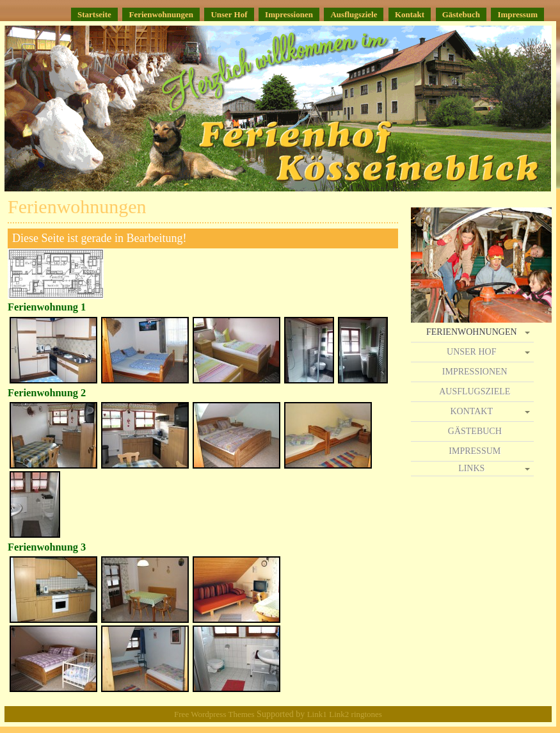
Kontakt (410, 14)
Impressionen (289, 14)
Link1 (317, 714)
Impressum (517, 14)
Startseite (94, 14)
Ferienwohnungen (161, 14)
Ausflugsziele (354, 14)
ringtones (367, 714)
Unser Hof (229, 14)
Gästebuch (461, 14)
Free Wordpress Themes (214, 714)
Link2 (340, 714)
